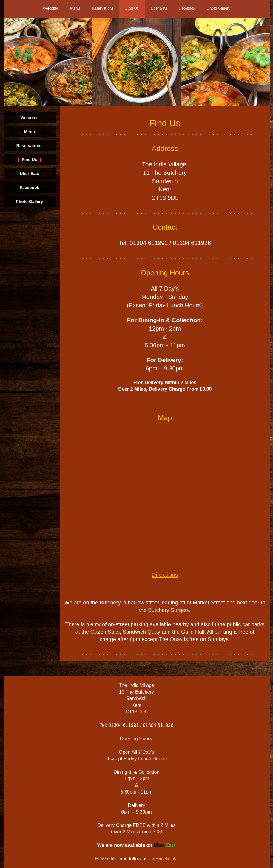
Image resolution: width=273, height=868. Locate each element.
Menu (75, 8)
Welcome (50, 8)
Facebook (187, 8)
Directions (165, 575)
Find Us (132, 8)
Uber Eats (159, 8)
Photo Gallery (219, 8)
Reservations (102, 8)
